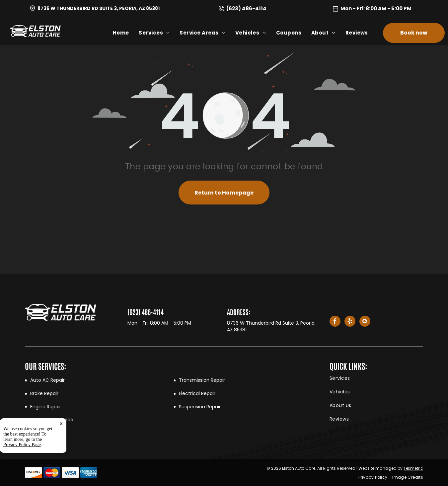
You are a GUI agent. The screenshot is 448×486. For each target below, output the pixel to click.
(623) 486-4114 (246, 8)
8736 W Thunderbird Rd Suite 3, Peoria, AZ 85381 (99, 8)
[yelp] (350, 322)
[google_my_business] (365, 322)
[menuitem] (126, 33)
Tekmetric (413, 468)
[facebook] (335, 322)
